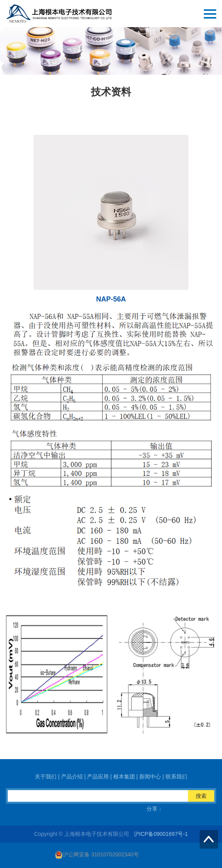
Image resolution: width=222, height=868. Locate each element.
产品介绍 (72, 777)
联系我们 (176, 777)
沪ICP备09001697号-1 (161, 834)
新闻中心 (150, 777)
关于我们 (46, 777)
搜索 (201, 796)
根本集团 (124, 777)
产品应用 (98, 777)
